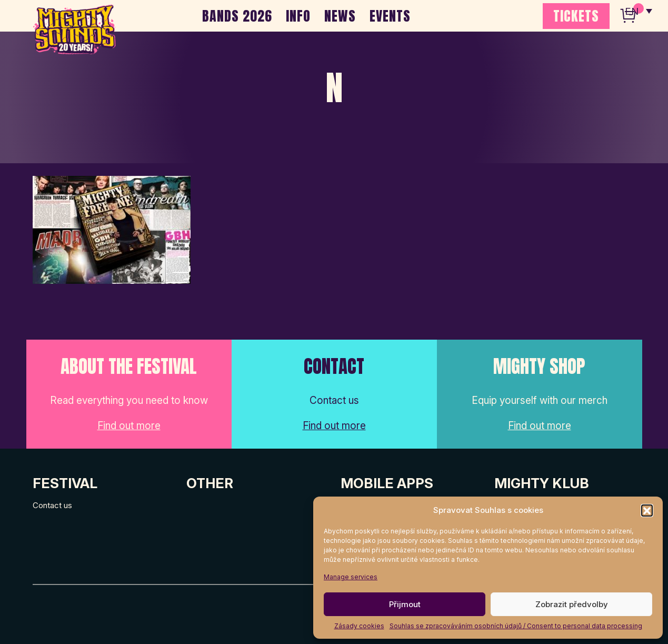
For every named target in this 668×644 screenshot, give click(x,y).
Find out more (129, 426)
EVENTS (390, 16)
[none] (638, 11)
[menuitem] (638, 11)
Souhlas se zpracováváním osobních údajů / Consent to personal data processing (516, 626)
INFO (298, 16)
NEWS (340, 16)
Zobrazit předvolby (572, 604)
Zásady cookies (359, 626)
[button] (647, 510)
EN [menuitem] (631, 11)
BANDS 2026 (237, 16)
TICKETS (576, 16)
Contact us (52, 505)
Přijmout (405, 604)
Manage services (351, 577)
